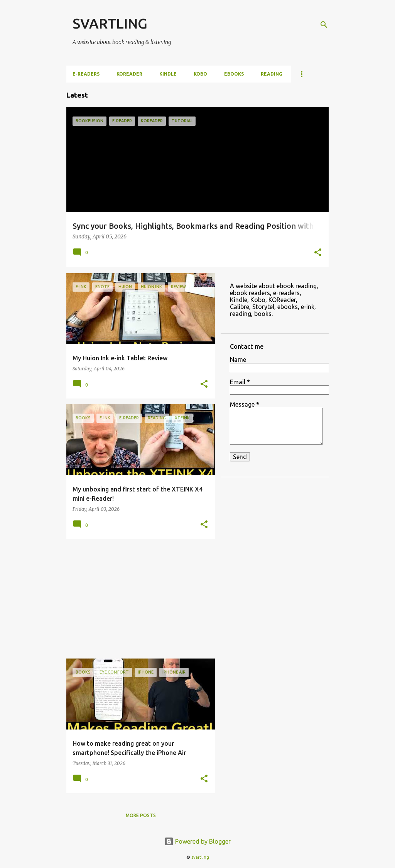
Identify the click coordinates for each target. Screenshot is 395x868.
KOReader (129, 74)
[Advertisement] (138, 599)
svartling (200, 857)
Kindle (168, 74)
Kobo (200, 74)
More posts (141, 815)
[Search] (324, 25)
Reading (272, 74)
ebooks (234, 74)
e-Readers (86, 74)
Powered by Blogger (197, 841)
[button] (318, 253)
